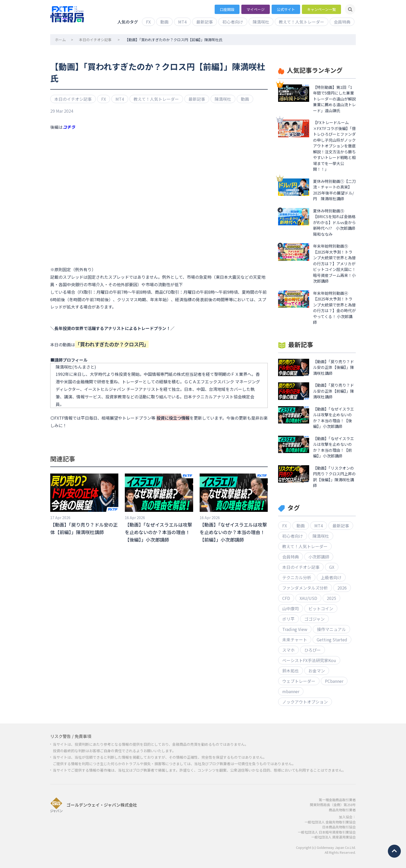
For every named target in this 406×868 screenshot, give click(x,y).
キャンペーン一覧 (321, 9)
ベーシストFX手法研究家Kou (309, 660)
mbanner (291, 691)
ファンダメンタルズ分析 (305, 588)
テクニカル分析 (297, 577)
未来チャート (295, 640)
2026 (342, 588)
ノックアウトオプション (305, 702)
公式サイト (286, 9)
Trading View (295, 629)
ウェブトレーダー (299, 681)
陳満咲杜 (261, 22)
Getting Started (332, 640)
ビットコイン (321, 608)
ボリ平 (288, 619)
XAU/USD (308, 598)
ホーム (60, 40)
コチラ (69, 127)
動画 (164, 22)
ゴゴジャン (314, 619)
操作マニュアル (331, 629)
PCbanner (334, 681)
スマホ (288, 650)
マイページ (256, 9)
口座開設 (227, 9)
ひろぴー (313, 650)
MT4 (182, 22)
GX (332, 567)
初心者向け (233, 22)
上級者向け (331, 577)
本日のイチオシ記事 (95, 40)
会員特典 (342, 22)
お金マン (317, 671)
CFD (286, 598)
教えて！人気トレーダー (302, 22)
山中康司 (291, 608)
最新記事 (205, 22)
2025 (331, 598)
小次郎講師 (319, 557)
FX (148, 22)
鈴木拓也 (291, 671)
